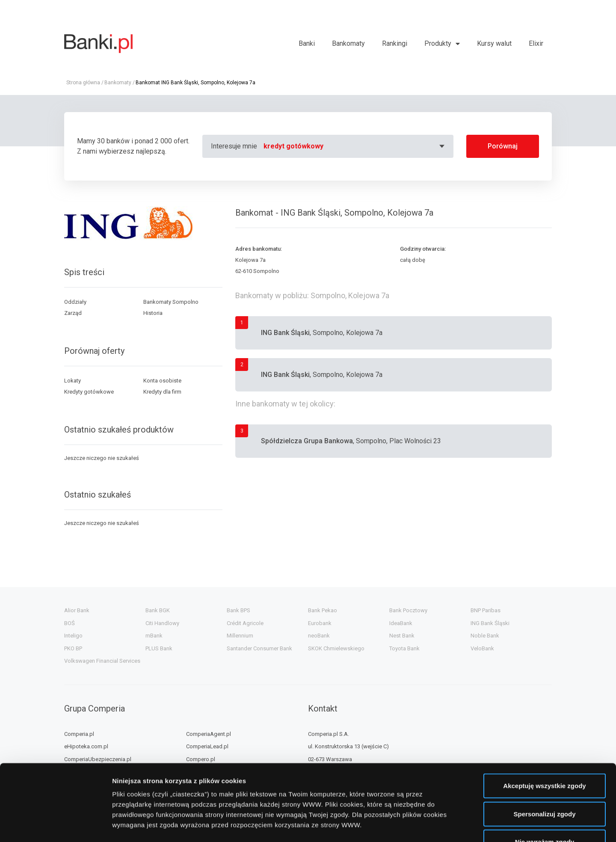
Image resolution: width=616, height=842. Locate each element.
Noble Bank (485, 636)
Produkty (438, 43)
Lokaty (73, 381)
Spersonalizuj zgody (544, 749)
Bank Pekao (323, 610)
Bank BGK (158, 610)
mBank (154, 636)
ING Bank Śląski (490, 623)
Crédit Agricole (245, 623)
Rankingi (395, 43)
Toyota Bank (404, 648)
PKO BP (73, 648)
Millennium (240, 636)
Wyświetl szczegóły (487, 825)
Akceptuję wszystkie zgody (544, 720)
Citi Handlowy (162, 623)
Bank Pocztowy (408, 610)
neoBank (319, 636)
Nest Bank (402, 636)
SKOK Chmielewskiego (336, 648)
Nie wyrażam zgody (545, 776)
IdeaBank (401, 623)
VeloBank (482, 648)
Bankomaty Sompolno (171, 302)
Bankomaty (348, 43)
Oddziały (75, 302)
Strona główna (83, 83)
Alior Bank (77, 610)
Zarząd (73, 313)
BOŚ (70, 623)
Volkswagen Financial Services (102, 661)
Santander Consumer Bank (259, 648)
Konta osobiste (162, 381)
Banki (307, 43)
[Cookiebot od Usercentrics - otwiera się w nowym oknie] (55, 825)
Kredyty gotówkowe (89, 392)
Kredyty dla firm (162, 392)
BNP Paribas (486, 610)
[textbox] (355, 146)
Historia (153, 313)
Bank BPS (238, 610)
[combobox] (355, 146)
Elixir (536, 43)
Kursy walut (494, 43)
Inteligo (73, 636)
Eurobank (320, 623)
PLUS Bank (159, 648)
